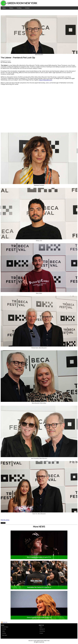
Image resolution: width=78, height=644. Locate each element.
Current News (5, 627)
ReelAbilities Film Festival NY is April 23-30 (39, 587)
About (41, 627)
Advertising (42, 631)
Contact (27, 8)
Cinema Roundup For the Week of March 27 (39, 618)
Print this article (5, 520)
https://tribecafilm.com (46, 80)
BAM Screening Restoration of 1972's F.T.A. (39, 557)
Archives (4, 629)
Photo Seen (4, 635)
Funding (19, 8)
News (4, 8)
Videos (11, 8)
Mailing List (42, 629)
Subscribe (5, 622)
